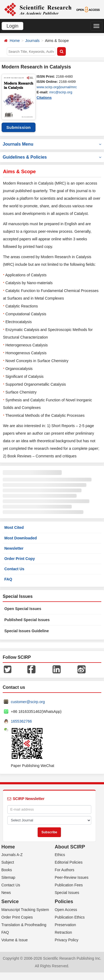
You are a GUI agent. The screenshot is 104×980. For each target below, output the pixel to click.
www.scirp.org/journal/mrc (57, 87)
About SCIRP (70, 847)
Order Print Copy (20, 559)
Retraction (63, 932)
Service (10, 902)
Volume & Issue (14, 940)
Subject (8, 862)
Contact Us (14, 569)
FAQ (8, 579)
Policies (64, 902)
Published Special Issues (27, 620)
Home (15, 41)
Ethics (60, 855)
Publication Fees (69, 885)
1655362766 (21, 721)
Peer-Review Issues (72, 877)
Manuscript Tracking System (25, 910)
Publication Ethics (70, 917)
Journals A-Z (12, 855)
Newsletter (14, 548)
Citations (44, 98)
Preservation (65, 925)
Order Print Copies (17, 917)
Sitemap (8, 877)
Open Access (66, 910)
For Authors (64, 870)
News (6, 893)
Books (7, 870)
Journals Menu (52, 144)
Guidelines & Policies (52, 157)
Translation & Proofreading (24, 925)
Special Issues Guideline (27, 631)
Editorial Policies (69, 862)
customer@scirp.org (28, 702)
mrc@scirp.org (61, 92)
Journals (32, 41)
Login (12, 26)
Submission (18, 127)
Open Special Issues (23, 609)
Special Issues (67, 893)
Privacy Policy (66, 940)
